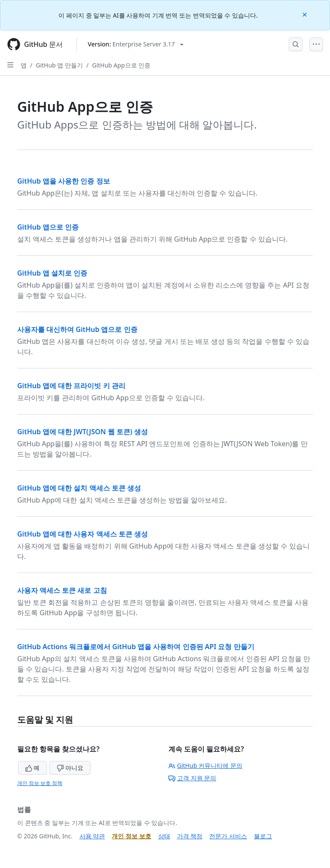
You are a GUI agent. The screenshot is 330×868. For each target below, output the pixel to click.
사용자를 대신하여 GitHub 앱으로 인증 (77, 329)
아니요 (70, 768)
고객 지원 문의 (192, 778)
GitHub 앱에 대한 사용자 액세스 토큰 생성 (82, 534)
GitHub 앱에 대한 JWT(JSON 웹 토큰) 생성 (82, 432)
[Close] (306, 14)
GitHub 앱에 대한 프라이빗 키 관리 (71, 386)
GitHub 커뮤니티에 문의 (205, 765)
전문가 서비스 (228, 836)
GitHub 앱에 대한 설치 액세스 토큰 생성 (79, 488)
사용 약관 (92, 836)
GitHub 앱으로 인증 (48, 227)
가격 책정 (190, 836)
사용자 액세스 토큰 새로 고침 (62, 590)
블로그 (263, 836)
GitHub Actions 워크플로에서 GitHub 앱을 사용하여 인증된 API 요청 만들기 (136, 647)
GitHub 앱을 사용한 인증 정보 (64, 181)
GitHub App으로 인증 (121, 65)
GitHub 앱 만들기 (59, 65)
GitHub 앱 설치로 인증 (52, 273)
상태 (164, 836)
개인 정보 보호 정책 (40, 783)
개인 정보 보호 (131, 836)
